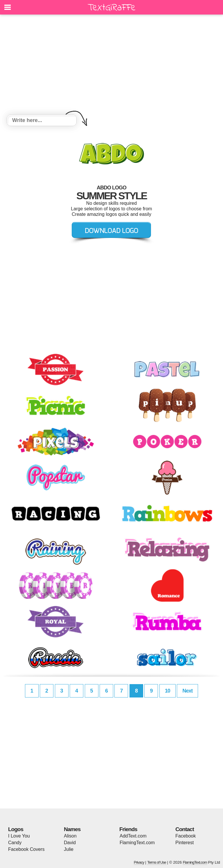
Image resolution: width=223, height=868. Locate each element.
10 (168, 691)
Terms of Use (157, 862)
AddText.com (133, 836)
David (70, 843)
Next (187, 691)
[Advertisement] (111, 65)
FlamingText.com (137, 843)
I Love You (19, 836)
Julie (69, 849)
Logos (16, 829)
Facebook (186, 836)
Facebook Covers (26, 849)
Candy (15, 843)
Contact (185, 829)
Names (72, 829)
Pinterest (185, 843)
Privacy (139, 862)
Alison (70, 836)
